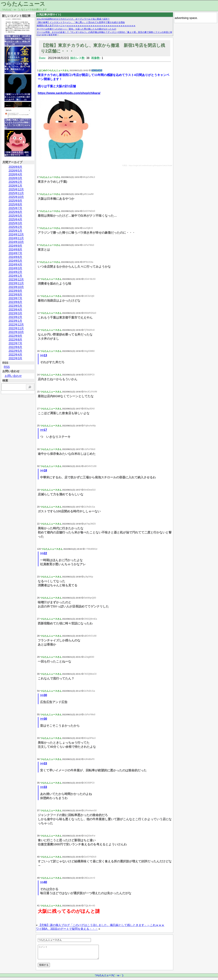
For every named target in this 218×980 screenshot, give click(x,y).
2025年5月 (15, 216)
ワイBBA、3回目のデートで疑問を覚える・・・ (67, 929)
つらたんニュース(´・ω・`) (109, 978)
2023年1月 (15, 321)
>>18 (44, 470)
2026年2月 (15, 182)
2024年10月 (16, 242)
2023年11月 (16, 283)
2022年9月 (15, 336)
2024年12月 (16, 234)
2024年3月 (15, 268)
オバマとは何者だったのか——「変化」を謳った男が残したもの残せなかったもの (76, 29)
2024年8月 (15, 249)
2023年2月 (15, 317)
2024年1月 (15, 276)
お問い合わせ (13, 376)
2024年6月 (15, 257)
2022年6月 (15, 347)
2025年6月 (15, 212)
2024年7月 (15, 253)
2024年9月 (15, 246)
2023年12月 (16, 280)
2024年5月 (15, 261)
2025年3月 (15, 223)
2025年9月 (15, 201)
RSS (7, 367)
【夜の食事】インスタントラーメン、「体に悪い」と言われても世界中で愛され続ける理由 (81, 22)
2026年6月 (15, 167)
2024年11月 (16, 238)
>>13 (44, 355)
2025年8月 (15, 204)
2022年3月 (15, 358)
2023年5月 (15, 306)
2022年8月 (15, 340)
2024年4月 (15, 264)
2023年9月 (15, 291)
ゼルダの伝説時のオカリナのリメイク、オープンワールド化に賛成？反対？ (73, 19)
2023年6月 (15, 302)
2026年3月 (15, 178)
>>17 (44, 430)
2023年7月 (15, 298)
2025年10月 (16, 197)
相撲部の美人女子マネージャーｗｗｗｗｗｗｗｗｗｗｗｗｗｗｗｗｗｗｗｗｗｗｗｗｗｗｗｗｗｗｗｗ (86, 26)
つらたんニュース (23, 4)
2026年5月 (15, 171)
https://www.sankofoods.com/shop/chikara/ (69, 93)
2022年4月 (15, 355)
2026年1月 (15, 186)
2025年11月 (16, 193)
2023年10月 (16, 287)
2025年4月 (15, 219)
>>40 (44, 882)
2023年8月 (15, 295)
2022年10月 (16, 332)
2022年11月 (16, 328)
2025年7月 (15, 208)
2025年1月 (15, 231)
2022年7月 (15, 343)
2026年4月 (15, 174)
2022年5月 (15, 351)
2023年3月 (15, 313)
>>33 (44, 763)
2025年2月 (15, 227)
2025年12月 (16, 189)
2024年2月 (15, 272)
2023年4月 (15, 310)
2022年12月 (16, 325)
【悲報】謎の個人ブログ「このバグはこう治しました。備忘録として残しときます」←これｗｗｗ (101, 925)
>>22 (44, 553)
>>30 (44, 695)
